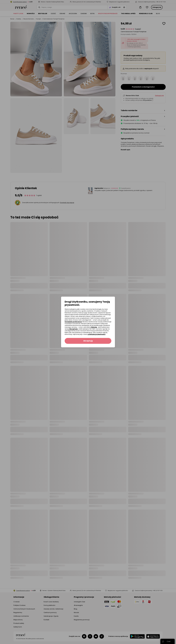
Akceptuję (73, 329)
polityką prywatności (97, 334)
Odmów (94, 327)
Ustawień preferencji (73, 322)
